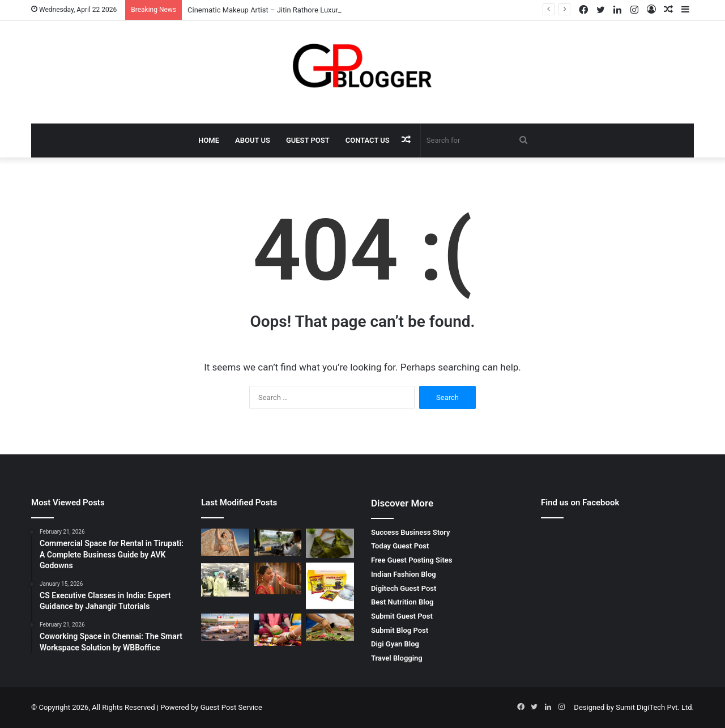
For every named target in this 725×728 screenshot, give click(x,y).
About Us (253, 140)
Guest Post (308, 140)
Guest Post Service (231, 707)
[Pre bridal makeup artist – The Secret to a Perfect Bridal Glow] (278, 578)
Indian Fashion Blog (404, 574)
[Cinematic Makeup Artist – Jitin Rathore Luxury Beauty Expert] (225, 542)
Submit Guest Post (402, 616)
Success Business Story (411, 532)
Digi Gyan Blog (395, 644)
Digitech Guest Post (404, 588)
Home (209, 140)
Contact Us (368, 140)
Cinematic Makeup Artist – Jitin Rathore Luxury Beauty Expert (288, 10)
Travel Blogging (397, 658)
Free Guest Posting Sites (411, 560)
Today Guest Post (400, 546)
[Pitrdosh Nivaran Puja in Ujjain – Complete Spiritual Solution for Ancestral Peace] (330, 627)
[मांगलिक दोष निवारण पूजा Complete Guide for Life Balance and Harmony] (278, 629)
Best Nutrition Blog (402, 602)
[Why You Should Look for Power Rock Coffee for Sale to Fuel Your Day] (330, 586)
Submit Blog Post (400, 630)
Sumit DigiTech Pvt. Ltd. (655, 707)
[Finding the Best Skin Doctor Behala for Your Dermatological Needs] (225, 580)
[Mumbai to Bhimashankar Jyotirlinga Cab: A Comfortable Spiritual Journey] (278, 542)
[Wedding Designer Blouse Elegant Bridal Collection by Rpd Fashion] (330, 543)
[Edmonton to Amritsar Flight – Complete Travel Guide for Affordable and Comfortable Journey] (225, 627)
